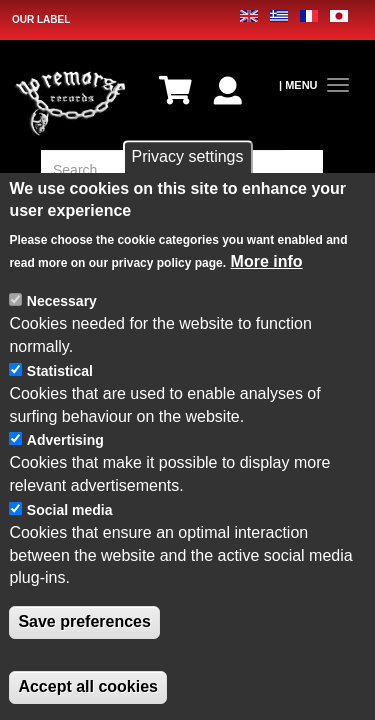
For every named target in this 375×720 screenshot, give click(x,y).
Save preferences (84, 621)
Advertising (65, 440)
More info (267, 261)
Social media (70, 510)
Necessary (62, 301)
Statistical (60, 371)
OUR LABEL (41, 19)
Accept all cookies (88, 686)
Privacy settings (187, 156)
